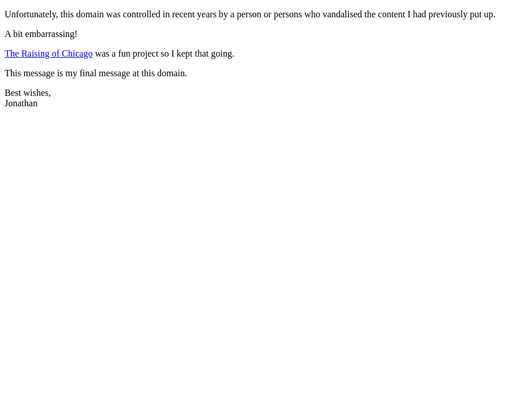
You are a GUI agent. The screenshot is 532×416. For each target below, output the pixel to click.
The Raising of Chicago (49, 53)
